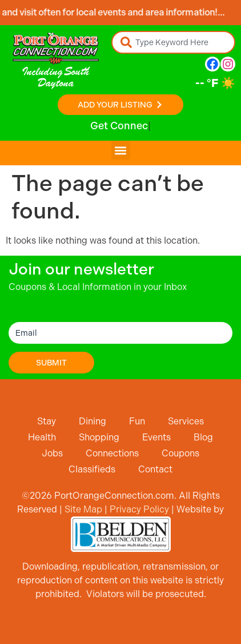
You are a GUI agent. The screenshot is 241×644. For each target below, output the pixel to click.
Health (42, 437)
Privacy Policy (139, 509)
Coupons (180, 453)
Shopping (99, 437)
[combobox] (173, 42)
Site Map (83, 509)
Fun (137, 421)
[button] (121, 150)
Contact (155, 469)
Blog (203, 437)
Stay (47, 421)
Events (156, 437)
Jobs (52, 453)
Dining (93, 421)
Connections (112, 453)
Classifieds (92, 469)
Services (186, 421)
